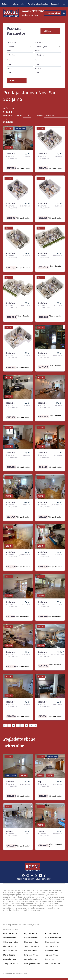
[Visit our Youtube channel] (32, 875)
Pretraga (17, 81)
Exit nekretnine (31, 951)
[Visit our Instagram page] (28, 875)
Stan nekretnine (10, 951)
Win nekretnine (52, 946)
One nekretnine (31, 959)
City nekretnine (31, 933)
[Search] (64, 13)
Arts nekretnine (10, 959)
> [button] (35, 725)
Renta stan (50, 959)
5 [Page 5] (27, 725)
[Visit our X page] (36, 875)
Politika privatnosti (26, 879)
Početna (5, 4)
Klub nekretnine (52, 942)
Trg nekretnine (51, 955)
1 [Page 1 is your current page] (9, 725)
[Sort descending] (29, 115)
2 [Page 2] (13, 725)
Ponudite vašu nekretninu (38, 4)
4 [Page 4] (22, 725)
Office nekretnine (11, 942)
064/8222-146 (36, 15)
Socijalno (41, 55)
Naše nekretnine (18, 4)
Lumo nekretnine (52, 963)
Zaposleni (55, 4)
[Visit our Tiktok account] (45, 875)
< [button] (5, 725)
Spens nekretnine (32, 946)
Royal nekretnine (31, 938)
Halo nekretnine (31, 942)
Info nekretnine (10, 938)
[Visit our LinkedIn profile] (40, 875)
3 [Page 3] (18, 725)
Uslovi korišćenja (43, 879)
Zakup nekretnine (11, 963)
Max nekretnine (10, 955)
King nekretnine (31, 955)
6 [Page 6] (31, 725)
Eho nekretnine (10, 946)
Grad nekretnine (10, 933)
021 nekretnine (52, 933)
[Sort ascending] (25, 115)
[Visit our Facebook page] (23, 875)
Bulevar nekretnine (53, 938)
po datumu (50, 115)
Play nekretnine (52, 951)
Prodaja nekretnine (32, 963)
